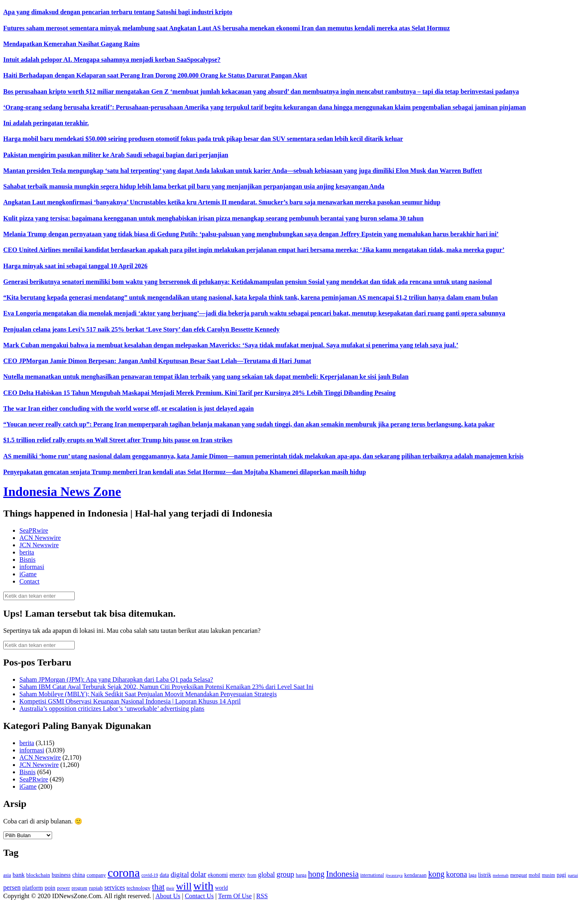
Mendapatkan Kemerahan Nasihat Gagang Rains (71, 44)
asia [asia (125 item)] (7, 875)
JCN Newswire (39, 545)
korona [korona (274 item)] (457, 874)
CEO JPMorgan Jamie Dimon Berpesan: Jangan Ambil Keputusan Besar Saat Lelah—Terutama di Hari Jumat (157, 361)
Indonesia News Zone (62, 491)
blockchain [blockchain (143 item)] (38, 875)
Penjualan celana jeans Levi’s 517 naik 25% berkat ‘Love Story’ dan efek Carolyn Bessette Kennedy (141, 329)
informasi (32, 567)
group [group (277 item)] (286, 874)
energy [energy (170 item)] (237, 875)
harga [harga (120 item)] (301, 875)
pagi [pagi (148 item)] (561, 875)
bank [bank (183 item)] (19, 875)
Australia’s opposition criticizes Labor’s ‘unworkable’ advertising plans (112, 709)
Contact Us (199, 896)
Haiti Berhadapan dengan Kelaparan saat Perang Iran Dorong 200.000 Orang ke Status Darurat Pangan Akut (155, 75)
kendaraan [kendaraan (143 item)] (415, 875)
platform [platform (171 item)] (33, 888)
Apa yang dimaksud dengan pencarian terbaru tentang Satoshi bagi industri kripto (118, 12)
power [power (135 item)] (63, 888)
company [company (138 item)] (96, 875)
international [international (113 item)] (372, 875)
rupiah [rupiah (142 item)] (96, 888)
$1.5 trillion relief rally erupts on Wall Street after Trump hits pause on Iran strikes (118, 440)
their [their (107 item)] (170, 888)
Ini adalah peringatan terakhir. (46, 123)
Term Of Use (235, 896)
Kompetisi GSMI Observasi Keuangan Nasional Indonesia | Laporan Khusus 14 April (130, 701)
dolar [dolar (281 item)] (198, 874)
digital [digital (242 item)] (180, 874)
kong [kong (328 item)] (436, 874)
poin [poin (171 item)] (50, 888)
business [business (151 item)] (61, 875)
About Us (168, 896)
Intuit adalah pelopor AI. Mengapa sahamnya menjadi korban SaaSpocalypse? (112, 60)
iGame (28, 574)
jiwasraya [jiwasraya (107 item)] (394, 875)
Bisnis (27, 560)
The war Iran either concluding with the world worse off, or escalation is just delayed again (128, 408)
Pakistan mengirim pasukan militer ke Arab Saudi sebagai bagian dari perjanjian (116, 155)
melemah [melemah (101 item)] (501, 875)
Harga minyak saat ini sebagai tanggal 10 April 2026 (75, 266)
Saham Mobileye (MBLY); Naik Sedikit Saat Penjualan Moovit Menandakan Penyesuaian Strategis (148, 694)
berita (27, 552)
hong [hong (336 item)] (316, 874)
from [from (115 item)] (252, 875)
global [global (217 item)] (267, 875)
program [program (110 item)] (79, 888)
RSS (262, 896)
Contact (29, 581)
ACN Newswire (40, 538)
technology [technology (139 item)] (138, 888)
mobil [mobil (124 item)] (534, 875)
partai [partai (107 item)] (573, 875)
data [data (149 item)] (164, 875)
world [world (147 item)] (221, 888)
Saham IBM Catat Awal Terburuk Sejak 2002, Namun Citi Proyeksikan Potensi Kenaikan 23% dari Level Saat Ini (166, 687)
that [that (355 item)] (158, 887)
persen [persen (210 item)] (12, 887)
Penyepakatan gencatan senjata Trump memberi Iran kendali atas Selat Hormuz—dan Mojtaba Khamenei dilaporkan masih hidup (185, 472)
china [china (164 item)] (79, 875)
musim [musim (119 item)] (549, 875)
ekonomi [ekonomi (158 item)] (218, 875)
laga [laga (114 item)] (473, 875)
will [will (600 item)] (184, 886)
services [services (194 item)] (114, 887)
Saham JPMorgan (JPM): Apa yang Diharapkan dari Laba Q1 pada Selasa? (116, 679)
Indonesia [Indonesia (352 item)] (342, 874)
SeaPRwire (34, 530)
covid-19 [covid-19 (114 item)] (150, 875)
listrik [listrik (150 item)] (485, 875)
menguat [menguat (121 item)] (519, 875)
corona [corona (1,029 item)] (124, 873)
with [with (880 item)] (204, 886)
